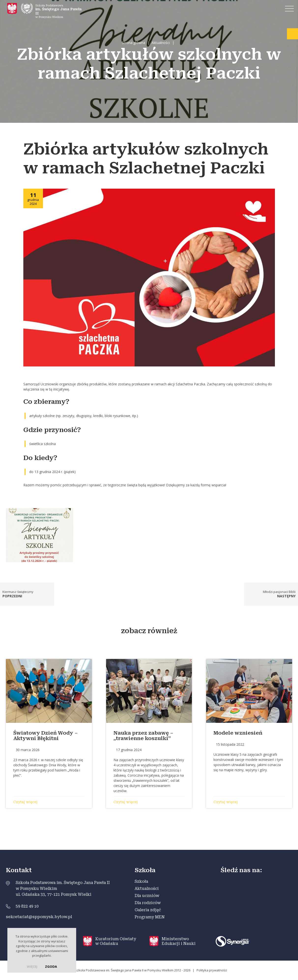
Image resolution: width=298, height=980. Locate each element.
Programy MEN (150, 917)
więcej (32, 966)
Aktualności (161, 43)
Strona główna (134, 43)
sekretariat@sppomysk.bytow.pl (39, 917)
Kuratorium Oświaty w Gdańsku (116, 941)
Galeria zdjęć (148, 910)
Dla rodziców (148, 903)
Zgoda (51, 966)
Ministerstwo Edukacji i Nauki (179, 941)
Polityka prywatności (212, 970)
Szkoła (141, 881)
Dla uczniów (147, 896)
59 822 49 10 (27, 906)
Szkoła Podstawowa (53, 10)
